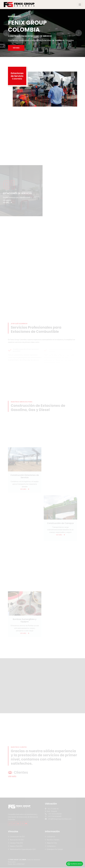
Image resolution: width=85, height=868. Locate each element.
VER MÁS (16, 48)
